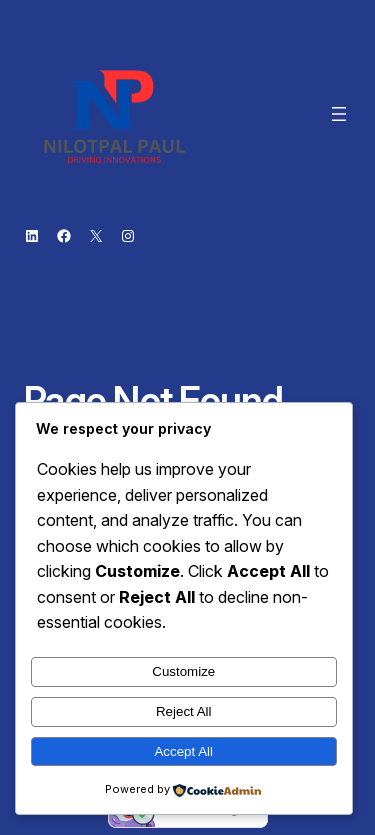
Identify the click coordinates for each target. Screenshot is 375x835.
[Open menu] (339, 114)
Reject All (184, 711)
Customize (183, 671)
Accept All (183, 751)
